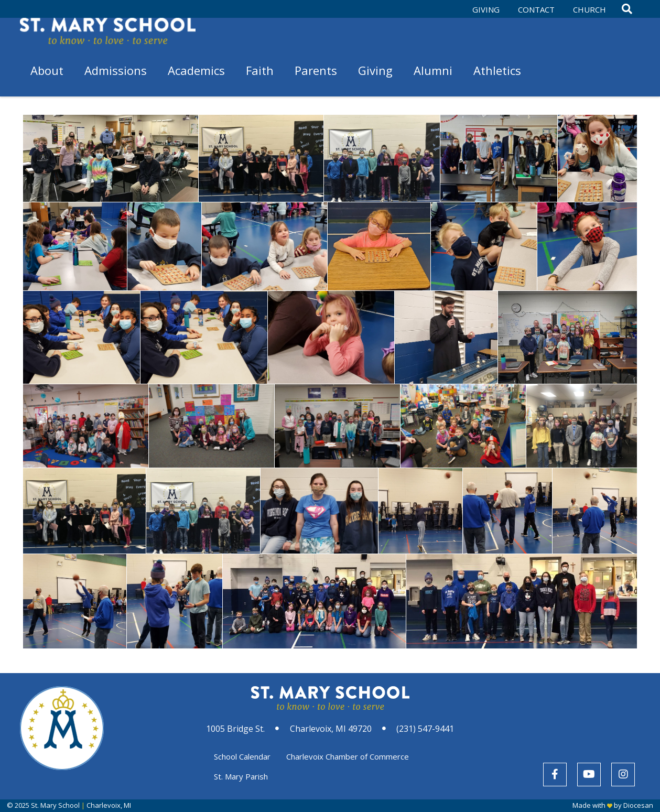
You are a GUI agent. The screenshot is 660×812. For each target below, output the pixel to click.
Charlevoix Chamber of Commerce (348, 756)
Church (589, 9)
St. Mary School (55, 805)
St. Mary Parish (241, 776)
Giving (486, 9)
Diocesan (638, 805)
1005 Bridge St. (235, 729)
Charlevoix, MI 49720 (331, 729)
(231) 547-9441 (425, 729)
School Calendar (242, 756)
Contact (536, 9)
